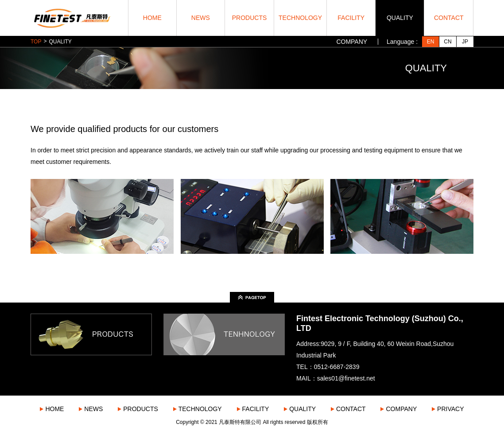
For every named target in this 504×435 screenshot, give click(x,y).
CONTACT (449, 18)
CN (448, 42)
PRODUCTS (250, 18)
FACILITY (351, 18)
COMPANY (352, 42)
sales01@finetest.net (346, 378)
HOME (152, 18)
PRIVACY (450, 409)
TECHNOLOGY (300, 18)
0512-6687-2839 (337, 367)
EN (431, 42)
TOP (36, 42)
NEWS (201, 18)
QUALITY (400, 18)
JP (465, 42)
